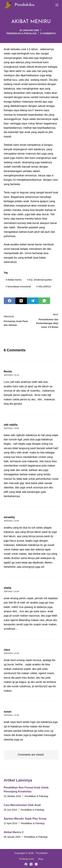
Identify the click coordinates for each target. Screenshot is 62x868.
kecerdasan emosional (18, 287)
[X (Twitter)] (21, 301)
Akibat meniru (14, 280)
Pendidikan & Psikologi (21, 33)
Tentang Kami (26, 859)
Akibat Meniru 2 (14, 832)
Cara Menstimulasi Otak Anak (22, 805)
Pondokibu (25, 5)
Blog (41, 859)
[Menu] (57, 5)
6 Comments (48, 33)
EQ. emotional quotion (40, 280)
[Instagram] (36, 864)
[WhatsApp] (44, 301)
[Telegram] (33, 301)
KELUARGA (44, 287)
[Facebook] (10, 301)
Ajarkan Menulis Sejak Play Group (25, 819)
